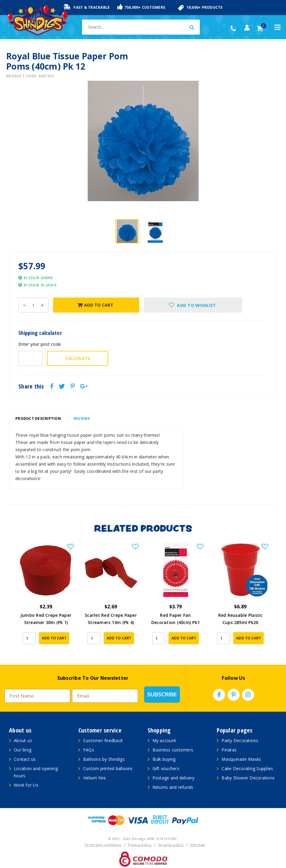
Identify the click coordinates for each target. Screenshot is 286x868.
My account (164, 740)
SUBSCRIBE (162, 695)
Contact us (25, 759)
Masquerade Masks (241, 759)
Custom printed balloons (108, 768)
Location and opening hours (36, 772)
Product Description (38, 418)
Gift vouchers (166, 768)
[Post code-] (30, 358)
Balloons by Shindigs (104, 759)
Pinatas (229, 750)
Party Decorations (240, 740)
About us (23, 740)
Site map (198, 845)
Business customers (173, 750)
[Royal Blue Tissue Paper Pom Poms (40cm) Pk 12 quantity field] (33, 305)
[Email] (105, 696)
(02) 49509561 (235, 29)
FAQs (89, 750)
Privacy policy (140, 845)
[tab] (38, 419)
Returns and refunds (173, 787)
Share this (31, 386)
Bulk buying (164, 759)
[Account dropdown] (247, 28)
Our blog (23, 750)
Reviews (82, 418)
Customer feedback (103, 740)
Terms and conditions (103, 845)
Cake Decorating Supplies (247, 768)
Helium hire (95, 778)
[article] (46, 598)
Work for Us (26, 785)
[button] (193, 305)
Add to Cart (95, 305)
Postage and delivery (174, 778)
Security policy (171, 845)
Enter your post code (40, 344)
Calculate (78, 358)
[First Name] (37, 696)
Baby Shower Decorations (248, 778)
